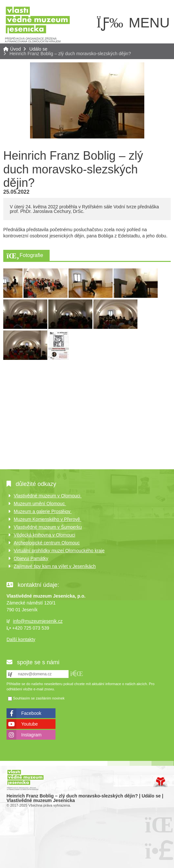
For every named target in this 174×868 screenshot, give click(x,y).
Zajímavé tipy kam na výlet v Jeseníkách (55, 566)
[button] (77, 674)
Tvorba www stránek (160, 782)
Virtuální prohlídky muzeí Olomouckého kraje (59, 551)
